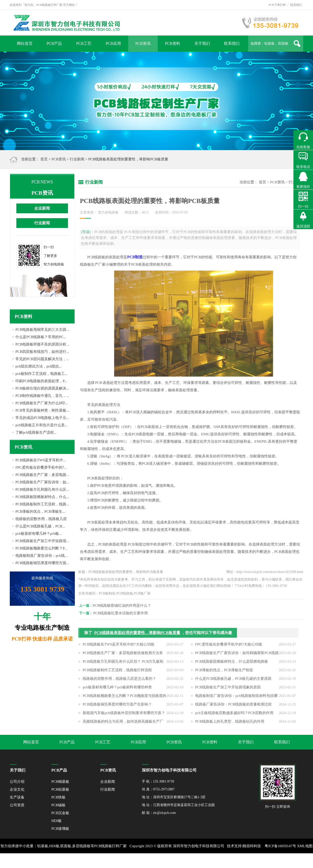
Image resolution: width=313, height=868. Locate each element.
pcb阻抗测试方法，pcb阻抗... (39, 366)
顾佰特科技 (252, 846)
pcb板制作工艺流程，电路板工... (41, 374)
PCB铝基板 (60, 789)
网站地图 (156, 861)
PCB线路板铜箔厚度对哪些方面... (42, 563)
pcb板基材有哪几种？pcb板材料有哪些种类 (117, 689)
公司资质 (17, 805)
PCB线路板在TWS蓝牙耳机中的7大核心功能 (118, 646)
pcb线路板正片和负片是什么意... (41, 425)
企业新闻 (42, 208)
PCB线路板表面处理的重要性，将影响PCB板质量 (137, 635)
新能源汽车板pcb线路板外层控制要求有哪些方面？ (124, 715)
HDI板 (56, 821)
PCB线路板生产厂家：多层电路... (42, 475)
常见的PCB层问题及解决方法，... (42, 359)
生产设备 (17, 797)
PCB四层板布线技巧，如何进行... (42, 352)
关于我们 (202, 43)
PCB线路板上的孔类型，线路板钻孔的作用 (230, 723)
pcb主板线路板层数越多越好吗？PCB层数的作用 (234, 715)
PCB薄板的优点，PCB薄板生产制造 (224, 672)
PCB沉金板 (60, 813)
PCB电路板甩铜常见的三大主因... (42, 330)
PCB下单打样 (277, 5)
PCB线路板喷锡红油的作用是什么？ (124, 606)
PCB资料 (172, 43)
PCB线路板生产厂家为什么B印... (42, 403)
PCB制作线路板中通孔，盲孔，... (42, 396)
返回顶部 (303, 226)
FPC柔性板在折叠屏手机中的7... (41, 467)
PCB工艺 (84, 43)
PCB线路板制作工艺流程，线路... (42, 504)
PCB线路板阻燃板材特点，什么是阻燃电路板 (232, 663)
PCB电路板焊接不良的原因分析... (42, 344)
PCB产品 (54, 43)
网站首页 (25, 43)
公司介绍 (17, 782)
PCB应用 (113, 43)
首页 (44, 159)
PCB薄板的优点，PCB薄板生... (40, 511)
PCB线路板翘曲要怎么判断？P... (41, 548)
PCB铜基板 (60, 782)
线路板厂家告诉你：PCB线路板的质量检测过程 (233, 706)
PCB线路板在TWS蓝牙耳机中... (41, 460)
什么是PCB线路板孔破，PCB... (40, 526)
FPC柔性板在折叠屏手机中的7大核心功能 (229, 646)
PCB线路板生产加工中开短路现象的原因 (228, 689)
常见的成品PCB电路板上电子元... (42, 418)
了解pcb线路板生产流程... (36, 432)
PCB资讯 (143, 43)
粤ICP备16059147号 (280, 846)
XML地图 (305, 846)
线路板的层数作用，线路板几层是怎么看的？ (119, 680)
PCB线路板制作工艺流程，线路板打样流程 (117, 672)
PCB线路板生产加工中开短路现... (42, 541)
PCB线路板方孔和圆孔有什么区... (42, 489)
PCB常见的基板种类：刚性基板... (42, 410)
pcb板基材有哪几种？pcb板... (39, 534)
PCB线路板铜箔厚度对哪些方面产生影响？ (117, 706)
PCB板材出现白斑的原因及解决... (42, 388)
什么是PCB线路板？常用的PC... (41, 337)
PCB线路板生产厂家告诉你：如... (42, 482)
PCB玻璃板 (60, 829)
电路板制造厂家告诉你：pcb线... (41, 556)
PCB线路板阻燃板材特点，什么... (42, 497)
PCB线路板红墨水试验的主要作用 (122, 613)
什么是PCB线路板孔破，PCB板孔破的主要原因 (233, 680)
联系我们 (296, 5)
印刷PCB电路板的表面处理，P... (41, 381)
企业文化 (17, 789)
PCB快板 (58, 797)
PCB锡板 (58, 805)
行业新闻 (77, 159)
